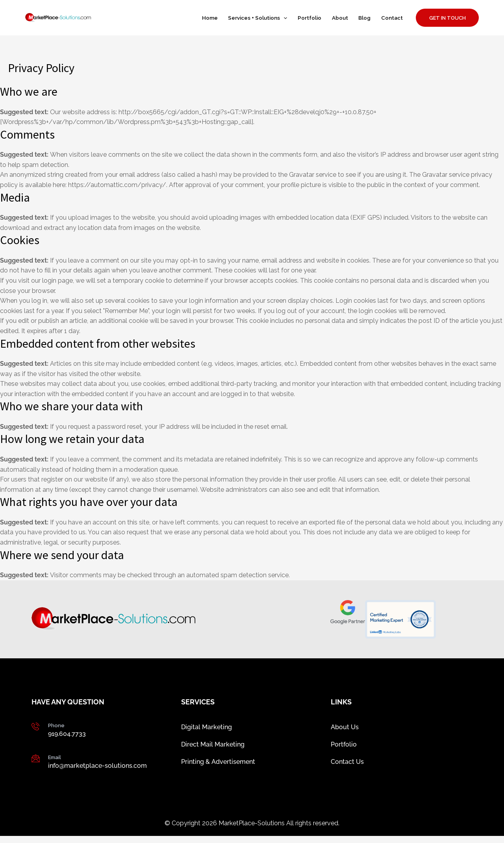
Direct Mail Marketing (213, 748)
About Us (345, 728)
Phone (56, 725)
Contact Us (347, 768)
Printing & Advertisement (218, 768)
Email (55, 757)
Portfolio (344, 748)
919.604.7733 (67, 734)
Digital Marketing (207, 728)
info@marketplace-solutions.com (97, 766)
